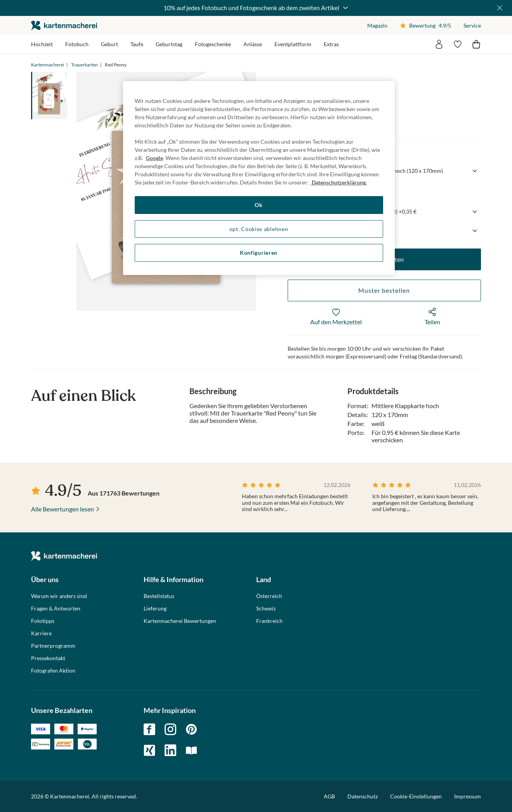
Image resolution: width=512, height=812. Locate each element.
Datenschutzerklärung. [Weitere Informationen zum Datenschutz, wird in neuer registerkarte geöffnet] (339, 182)
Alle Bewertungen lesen (62, 509)
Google (154, 158)
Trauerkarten (84, 65)
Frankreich (269, 621)
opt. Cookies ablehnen (259, 229)
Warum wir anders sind (59, 596)
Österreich (269, 596)
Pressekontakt (48, 658)
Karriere (41, 633)
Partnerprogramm (53, 646)
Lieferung (155, 609)
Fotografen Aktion (53, 671)
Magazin (377, 25)
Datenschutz (363, 796)
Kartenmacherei (48, 65)
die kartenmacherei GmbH (64, 25)
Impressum (468, 796)
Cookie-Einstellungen (416, 796)
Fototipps (43, 621)
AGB (329, 796)
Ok (259, 205)
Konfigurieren (259, 253)
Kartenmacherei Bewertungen (180, 621)
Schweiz (266, 609)
